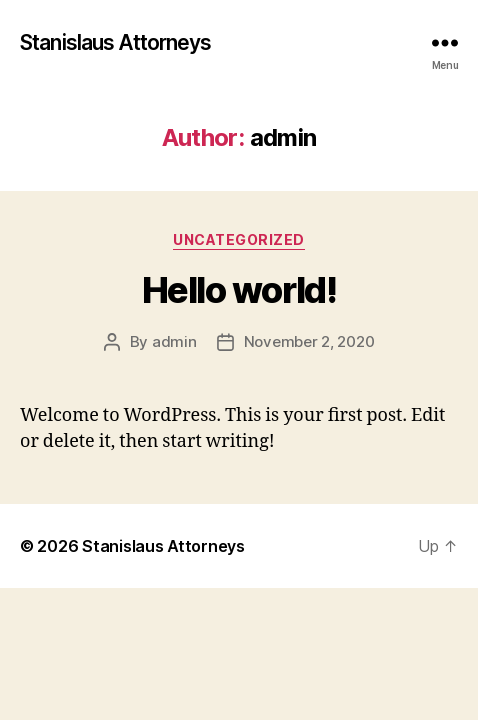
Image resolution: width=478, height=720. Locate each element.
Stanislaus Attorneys (116, 42)
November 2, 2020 (309, 341)
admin (174, 341)
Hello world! (239, 290)
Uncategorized (239, 239)
